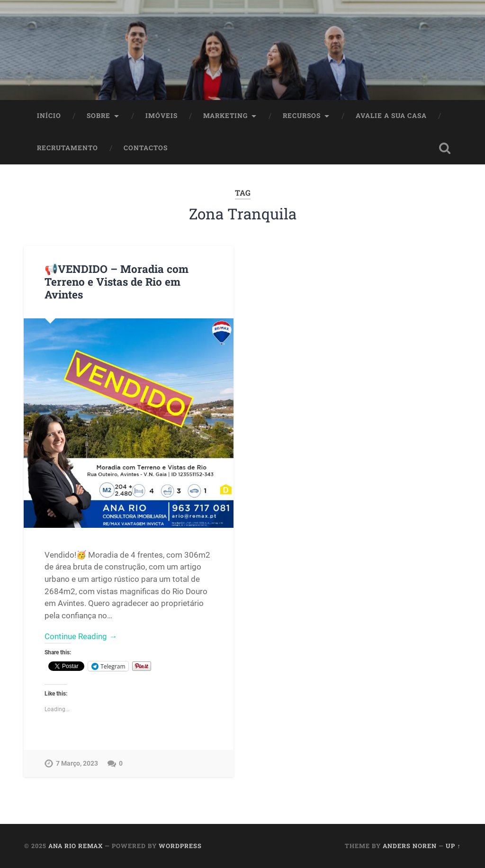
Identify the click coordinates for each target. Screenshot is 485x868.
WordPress (180, 846)
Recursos (302, 116)
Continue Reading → (81, 636)
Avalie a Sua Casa (391, 116)
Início (49, 116)
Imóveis (162, 116)
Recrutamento (67, 148)
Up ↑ (453, 846)
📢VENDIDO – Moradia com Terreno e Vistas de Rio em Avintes (117, 281)
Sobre (99, 116)
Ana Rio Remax (76, 846)
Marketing (225, 116)
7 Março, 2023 (77, 764)
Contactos (146, 148)
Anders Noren (410, 846)
